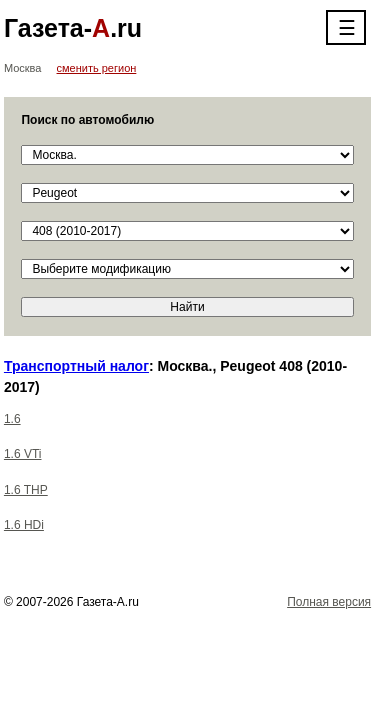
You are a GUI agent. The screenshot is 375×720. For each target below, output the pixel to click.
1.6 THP (26, 490)
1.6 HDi (24, 525)
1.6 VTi (23, 454)
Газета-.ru (73, 28)
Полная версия (329, 602)
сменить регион (97, 68)
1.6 (12, 419)
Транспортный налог (76, 366)
